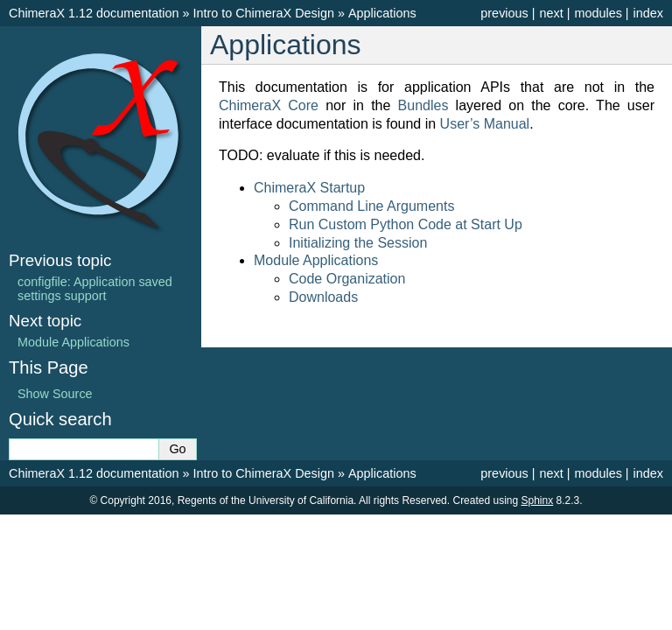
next (551, 13)
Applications (382, 13)
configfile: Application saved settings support (95, 289)
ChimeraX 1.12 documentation (94, 13)
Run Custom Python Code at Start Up (406, 224)
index (648, 13)
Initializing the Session (358, 243)
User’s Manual (485, 124)
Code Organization (347, 279)
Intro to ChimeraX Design (263, 13)
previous (504, 13)
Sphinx (538, 500)
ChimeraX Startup (309, 188)
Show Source (55, 394)
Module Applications (316, 260)
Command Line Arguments (371, 206)
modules (598, 13)
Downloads (323, 297)
